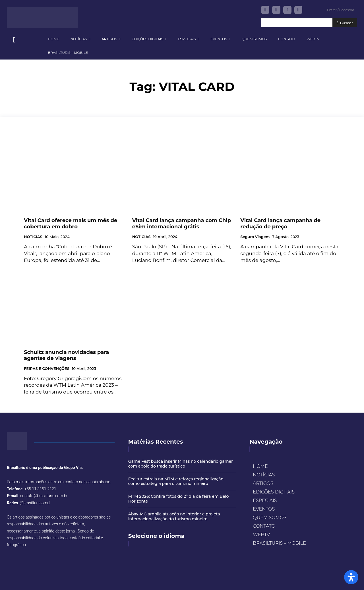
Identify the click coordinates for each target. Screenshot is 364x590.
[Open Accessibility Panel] (351, 577)
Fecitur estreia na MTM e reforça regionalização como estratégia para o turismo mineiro (176, 481)
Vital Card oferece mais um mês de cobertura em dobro (71, 224)
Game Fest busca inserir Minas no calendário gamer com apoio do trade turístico (181, 464)
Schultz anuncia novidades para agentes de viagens (66, 355)
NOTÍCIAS (33, 237)
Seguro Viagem (255, 237)
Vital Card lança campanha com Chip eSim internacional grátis (182, 224)
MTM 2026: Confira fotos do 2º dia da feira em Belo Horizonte (179, 499)
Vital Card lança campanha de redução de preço (280, 224)
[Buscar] (345, 23)
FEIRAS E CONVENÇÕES (47, 369)
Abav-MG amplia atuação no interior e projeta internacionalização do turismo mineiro (174, 516)
